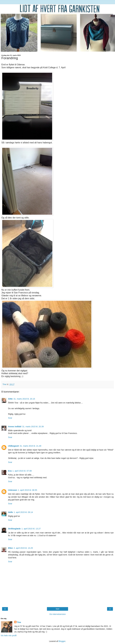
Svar (10, 418)
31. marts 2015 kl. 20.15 (24, 399)
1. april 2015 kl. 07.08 (22, 471)
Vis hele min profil (9, 636)
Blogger (62, 641)
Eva (10, 471)
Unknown (13, 490)
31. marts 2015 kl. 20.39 (33, 427)
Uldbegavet (14, 446)
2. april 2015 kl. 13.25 (23, 548)
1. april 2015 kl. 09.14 (23, 512)
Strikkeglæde (14, 529)
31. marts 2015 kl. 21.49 (30, 446)
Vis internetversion (58, 614)
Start (57, 609)
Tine (19, 622)
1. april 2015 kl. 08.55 (28, 490)
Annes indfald (15, 427)
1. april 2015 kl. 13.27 (31, 529)
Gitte (10, 399)
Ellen (10, 548)
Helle (10, 512)
